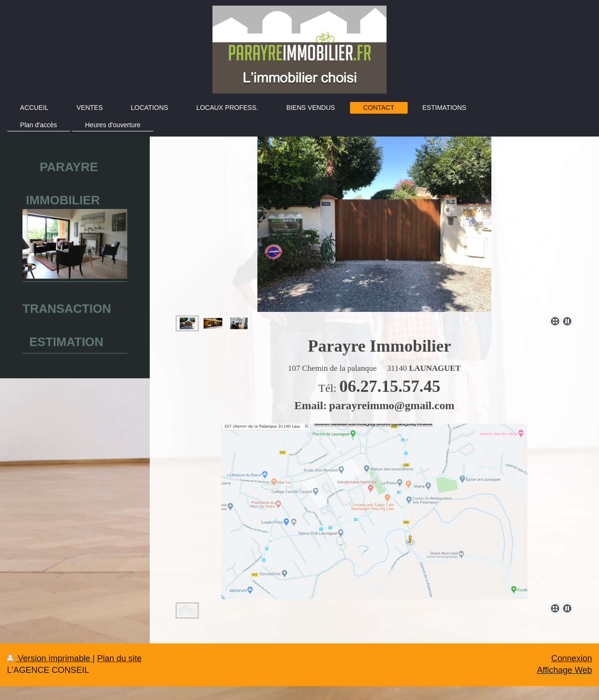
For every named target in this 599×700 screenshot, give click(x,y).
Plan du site (120, 658)
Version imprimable (50, 658)
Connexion (572, 658)
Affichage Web (564, 670)
